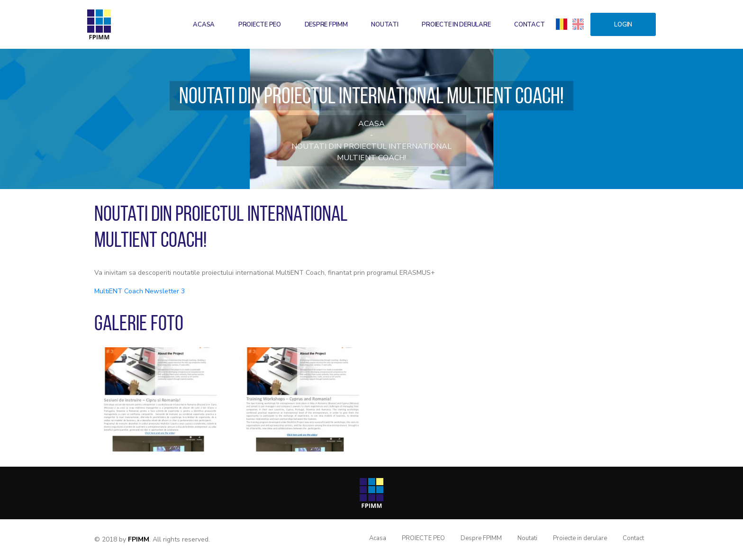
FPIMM (139, 539)
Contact (529, 25)
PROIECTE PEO (260, 25)
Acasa (204, 25)
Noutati (385, 25)
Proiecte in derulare (456, 25)
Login (623, 25)
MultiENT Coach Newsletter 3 (140, 291)
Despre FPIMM (326, 25)
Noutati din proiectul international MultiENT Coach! (371, 152)
